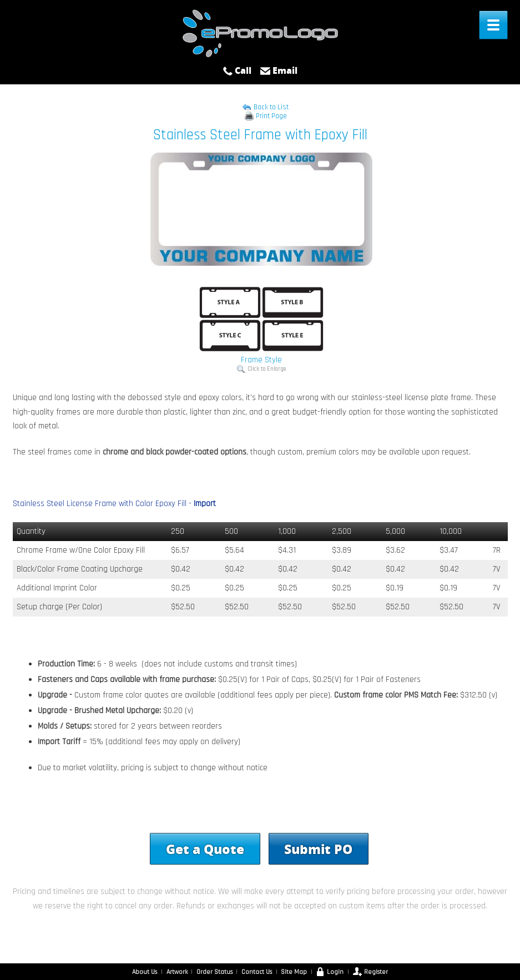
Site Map (294, 972)
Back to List (271, 107)
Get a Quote (205, 848)
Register (370, 972)
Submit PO (318, 848)
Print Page (271, 116)
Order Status (214, 972)
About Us (145, 972)
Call (237, 70)
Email (279, 70)
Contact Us (257, 972)
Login (330, 972)
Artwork (177, 972)
